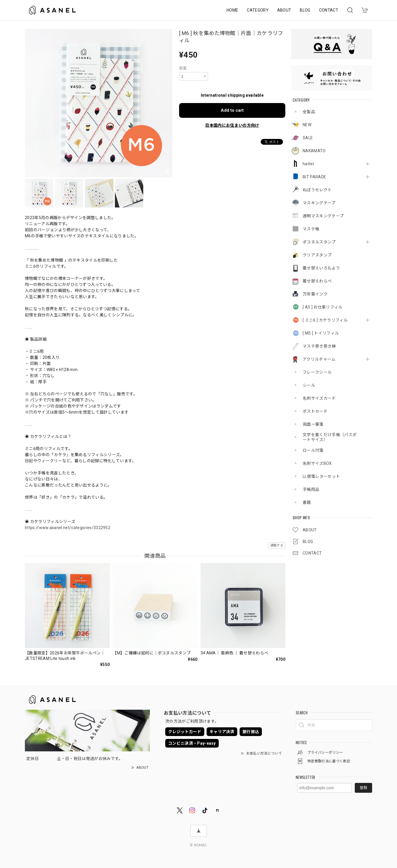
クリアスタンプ (317, 255)
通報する (277, 545)
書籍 (307, 502)
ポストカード (315, 411)
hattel (308, 164)
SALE (308, 138)
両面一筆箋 (313, 424)
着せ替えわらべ (317, 281)
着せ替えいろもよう (321, 268)
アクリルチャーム (319, 359)
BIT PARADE (314, 177)
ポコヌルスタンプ (319, 242)
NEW (307, 125)
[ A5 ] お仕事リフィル (322, 307)
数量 (183, 68)
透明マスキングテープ (323, 216)
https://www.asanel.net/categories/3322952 (68, 528)
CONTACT (329, 10)
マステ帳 (311, 229)
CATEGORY (258, 10)
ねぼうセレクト (317, 190)
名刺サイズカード (319, 398)
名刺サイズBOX (317, 463)
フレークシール (317, 372)
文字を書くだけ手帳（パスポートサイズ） (330, 437)
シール (309, 385)
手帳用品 (311, 489)
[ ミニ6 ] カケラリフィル (325, 320)
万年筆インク (315, 294)
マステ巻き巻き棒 (319, 346)
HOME (232, 10)
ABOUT (284, 10)
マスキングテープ (319, 203)
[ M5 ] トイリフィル (321, 333)
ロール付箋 (313, 450)
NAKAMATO (314, 151)
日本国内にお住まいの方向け (232, 125)
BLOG (305, 10)
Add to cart (232, 110)
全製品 (309, 112)
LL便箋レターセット (321, 476)
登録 (363, 788)
